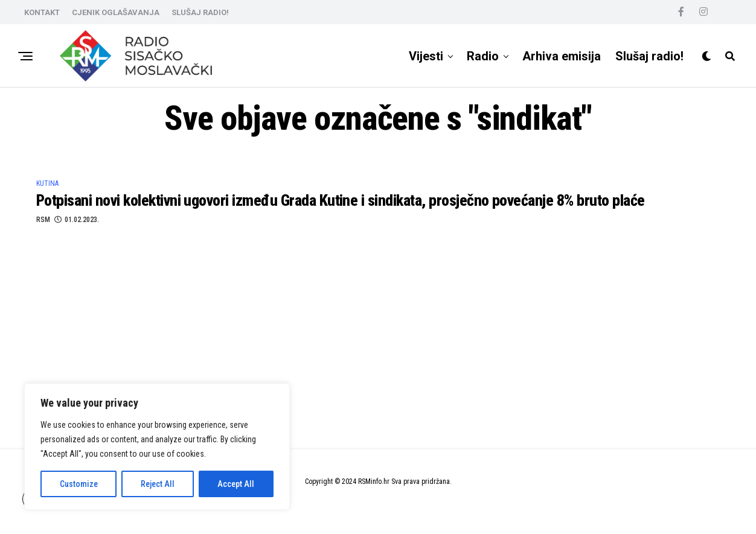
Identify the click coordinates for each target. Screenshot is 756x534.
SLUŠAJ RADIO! (200, 12)
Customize (79, 484)
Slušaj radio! (649, 56)
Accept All (236, 484)
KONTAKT (42, 12)
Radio (483, 56)
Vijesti (426, 56)
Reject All (158, 484)
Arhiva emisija (562, 56)
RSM (43, 220)
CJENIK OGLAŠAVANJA (116, 12)
